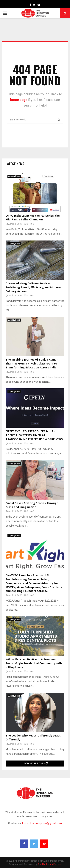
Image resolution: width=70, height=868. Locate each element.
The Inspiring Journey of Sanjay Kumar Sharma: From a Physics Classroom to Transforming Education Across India (32, 364)
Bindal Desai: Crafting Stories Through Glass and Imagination (32, 505)
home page (19, 100)
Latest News (15, 164)
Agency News (14, 176)
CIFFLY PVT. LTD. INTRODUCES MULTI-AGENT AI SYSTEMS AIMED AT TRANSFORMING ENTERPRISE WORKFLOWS (34, 435)
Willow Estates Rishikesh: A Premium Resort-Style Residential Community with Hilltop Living (34, 663)
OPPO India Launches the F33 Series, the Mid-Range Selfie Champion (33, 218)
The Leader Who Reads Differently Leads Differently (33, 738)
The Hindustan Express (50, 864)
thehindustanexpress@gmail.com (42, 823)
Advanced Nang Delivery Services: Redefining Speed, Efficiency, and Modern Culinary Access (33, 287)
